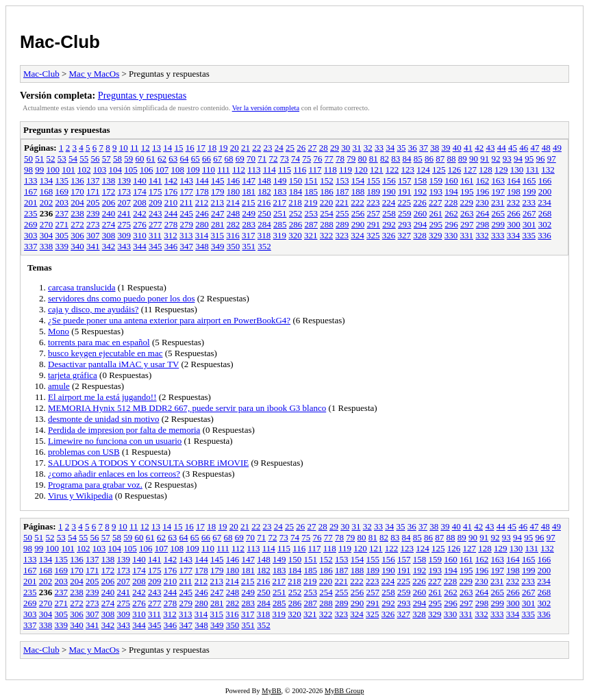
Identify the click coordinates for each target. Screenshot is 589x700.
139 (125, 180)
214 (233, 202)
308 (109, 235)
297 (467, 224)
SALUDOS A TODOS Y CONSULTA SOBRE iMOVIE (148, 463)
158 (421, 180)
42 (479, 148)
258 (389, 213)
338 (47, 246)
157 (405, 180)
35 (401, 148)
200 (545, 191)
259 (405, 213)
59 (128, 159)
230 (482, 202)
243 (155, 213)
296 (451, 224)
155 (374, 180)
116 (300, 170)
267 (529, 213)
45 (513, 148)
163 (499, 180)
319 (280, 235)
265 (499, 213)
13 (156, 148)
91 (485, 159)
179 (218, 191)
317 (249, 235)
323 (342, 235)
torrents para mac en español (99, 342)
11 (135, 148)
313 (186, 235)
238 (77, 213)
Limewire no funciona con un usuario (115, 441)
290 (358, 224)
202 (47, 202)
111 (224, 170)
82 (385, 159)
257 (374, 213)
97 (552, 159)
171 (93, 191)
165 (529, 180)
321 (311, 235)
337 (31, 246)
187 (342, 191)
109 (193, 170)
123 (408, 170)
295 (436, 224)
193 (436, 191)
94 (518, 159)
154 (358, 180)
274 (109, 224)
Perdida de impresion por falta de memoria (124, 430)
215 (249, 202)
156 (389, 180)
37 (424, 148)
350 (234, 246)
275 (125, 224)
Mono (59, 331)
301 (529, 224)
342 (109, 246)
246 (202, 213)
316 (233, 235)
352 (264, 246)
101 (68, 170)
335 (529, 235)
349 (218, 246)
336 (544, 235)
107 (162, 170)
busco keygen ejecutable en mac (105, 353)
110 (209, 170)
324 (358, 235)
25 (290, 148)
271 (62, 224)
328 (420, 235)
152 (327, 180)
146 (234, 180)
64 (185, 159)
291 (374, 224)
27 (312, 148)
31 (356, 148)
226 (420, 202)
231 (498, 202)
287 (312, 224)
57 (106, 159)
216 (264, 202)
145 (218, 180)
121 (377, 170)
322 (327, 235)
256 (358, 213)
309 (125, 235)
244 (171, 213)
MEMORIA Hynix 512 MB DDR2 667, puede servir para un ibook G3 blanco (187, 408)
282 (234, 224)
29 (335, 148)
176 (171, 191)
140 (140, 180)
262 (451, 213)
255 (342, 213)
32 (368, 148)
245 (187, 213)
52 (51, 159)
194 (451, 191)
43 (490, 148)
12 (146, 148)
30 (346, 148)
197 (499, 191)
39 (446, 148)
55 (84, 159)
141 (155, 180)
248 (234, 213)
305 (62, 235)
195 (467, 191)
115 (285, 170)
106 (147, 170)
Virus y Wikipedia (80, 496)
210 (171, 202)
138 (109, 180)
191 (405, 191)
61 (151, 159)
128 (486, 170)
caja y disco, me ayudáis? (93, 309)
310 (140, 235)
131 (533, 170)
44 (502, 148)
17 (201, 148)
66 (206, 159)
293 (405, 224)
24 (279, 148)
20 (235, 148)
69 (240, 159)
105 (131, 170)
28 (324, 148)
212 (202, 202)
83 (396, 159)
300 (514, 224)
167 (31, 191)
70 (251, 159)
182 (264, 191)
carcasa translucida (82, 287)
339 (62, 246)
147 (249, 180)
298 (483, 224)
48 (546, 148)
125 (439, 170)
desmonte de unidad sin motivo (103, 419)
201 (31, 202)
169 (62, 191)
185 (312, 191)
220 (327, 202)
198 (514, 191)
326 (389, 235)
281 (218, 224)
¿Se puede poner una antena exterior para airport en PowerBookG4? (169, 320)
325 (373, 235)
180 (234, 191)
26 (301, 148)
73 (285, 159)
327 (405, 235)
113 (254, 170)
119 (346, 170)
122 (392, 170)
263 (467, 213)
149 (280, 180)
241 (125, 213)
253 (312, 213)
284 (264, 224)
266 (514, 213)
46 (524, 148)
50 (28, 159)
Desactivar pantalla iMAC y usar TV (113, 364)
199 (529, 191)
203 (62, 202)
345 (155, 246)
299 (499, 224)
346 (171, 246)
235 (31, 213)
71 (262, 159)
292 (389, 224)
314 (202, 235)
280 (202, 224)
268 (545, 213)
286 (296, 224)
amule (59, 386)
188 (358, 191)
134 (47, 180)
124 (423, 170)
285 (280, 224)
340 (77, 246)
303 (31, 235)
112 (239, 170)
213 (218, 202)
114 (270, 170)
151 (312, 180)
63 (173, 159)
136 (77, 180)
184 (296, 191)
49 (557, 148)
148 (264, 180)
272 (77, 224)
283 (249, 224)
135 (62, 180)
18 (212, 148)
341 (93, 246)
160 (451, 180)
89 (463, 159)
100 (53, 170)
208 (140, 202)
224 (389, 202)
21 (246, 148)
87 (440, 159)
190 (389, 191)
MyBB (271, 691)
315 (218, 235)
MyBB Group (344, 691)
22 (256, 148)
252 (296, 213)
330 (451, 235)
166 (545, 180)
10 (124, 148)
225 (405, 202)
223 (373, 202)
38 (435, 148)
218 (295, 202)
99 (39, 170)
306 (77, 235)
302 (545, 224)
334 (514, 235)
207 (125, 202)
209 (155, 202)
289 (342, 224)
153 (342, 180)
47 (535, 148)
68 (229, 159)
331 (467, 235)
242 (140, 213)
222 (358, 202)
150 (296, 180)
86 (429, 159)
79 (351, 159)
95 (529, 159)
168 (47, 191)
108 (178, 170)
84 (407, 159)
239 (93, 213)
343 (125, 246)
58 (117, 159)
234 (544, 202)
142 (171, 180)
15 (178, 148)
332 (482, 235)
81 (374, 159)
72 (274, 159)
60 (140, 159)
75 (306, 159)
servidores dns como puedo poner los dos (121, 298)
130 (517, 170)
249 (249, 213)
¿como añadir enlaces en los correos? (114, 474)
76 (318, 159)
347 (187, 246)
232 (514, 202)
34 (390, 148)
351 (249, 246)
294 (421, 224)
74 (296, 159)
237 (62, 213)
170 (77, 191)
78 (340, 159)
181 (249, 191)
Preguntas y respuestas (142, 95)
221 (342, 202)
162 (483, 180)
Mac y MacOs (95, 74)
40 (457, 148)
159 (436, 180)
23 (267, 148)
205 (93, 202)
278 (171, 224)
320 (295, 235)
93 (507, 159)
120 (361, 170)
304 (47, 235)
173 (125, 191)
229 (467, 202)
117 (315, 170)
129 (501, 170)
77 (329, 159)
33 (379, 148)
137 (93, 180)
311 (155, 235)
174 (140, 191)
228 (451, 202)
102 (84, 170)
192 (421, 191)
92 (496, 159)
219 (311, 202)
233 (529, 202)
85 (418, 159)
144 (202, 180)
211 (187, 202)
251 (280, 213)
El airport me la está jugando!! (102, 397)
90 (474, 159)
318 (264, 235)
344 (140, 246)
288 (327, 224)
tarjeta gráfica (73, 375)
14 (167, 148)
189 (374, 191)
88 (452, 159)
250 (264, 213)
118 (330, 170)
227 (436, 202)
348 (202, 246)
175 (155, 191)
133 (31, 180)
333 (498, 235)
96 (541, 159)
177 (187, 191)
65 (196, 159)
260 (421, 213)
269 (31, 224)
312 (171, 235)
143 (187, 180)
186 (327, 191)
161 (467, 180)
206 (109, 202)
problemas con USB (84, 452)
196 (483, 191)
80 (363, 159)
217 (280, 202)
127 (471, 170)
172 (109, 191)
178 (202, 191)
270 (47, 224)
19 (223, 148)
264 (483, 213)
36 (413, 148)
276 (140, 224)
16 (190, 148)
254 (327, 213)
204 (77, 202)
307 (93, 235)
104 (116, 170)
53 (62, 159)
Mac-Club (60, 42)
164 (514, 180)
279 (187, 224)
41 (468, 148)
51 (39, 159)
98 (28, 170)
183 (280, 191)
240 (109, 213)
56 (96, 159)
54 (73, 159)
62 (162, 159)
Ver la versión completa (266, 108)
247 (218, 213)
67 (217, 159)
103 (100, 170)
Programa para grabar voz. (95, 485)
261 (436, 213)
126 (455, 170)
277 (155, 224)
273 (93, 224)
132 (548, 170)
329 (436, 235)
